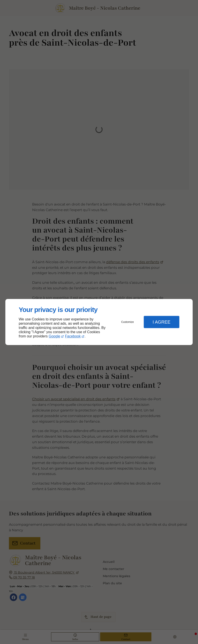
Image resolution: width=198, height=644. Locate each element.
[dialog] (99, 322)
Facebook (73, 336)
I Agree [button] (161, 322)
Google (54, 336)
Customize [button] (128, 322)
